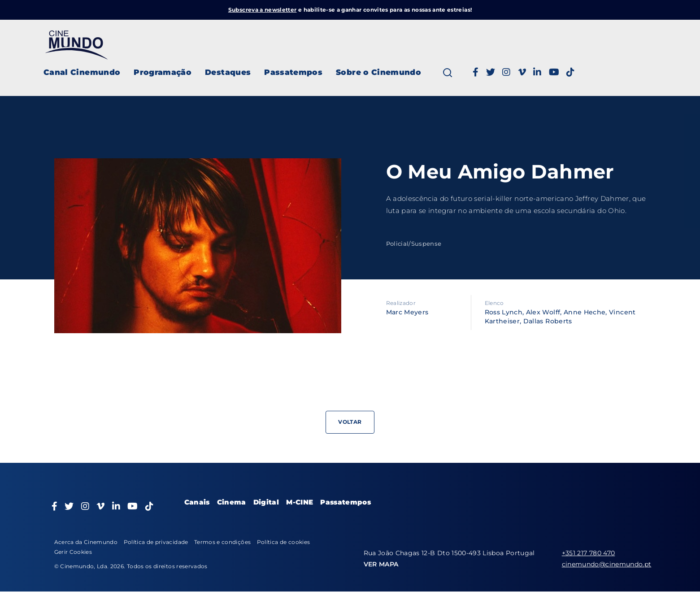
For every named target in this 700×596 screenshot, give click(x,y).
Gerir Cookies (73, 552)
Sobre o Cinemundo (378, 72)
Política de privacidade (156, 542)
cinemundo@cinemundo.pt (607, 564)
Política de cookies (284, 542)
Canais (197, 502)
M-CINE (300, 502)
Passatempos (293, 72)
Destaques (228, 72)
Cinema (232, 502)
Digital (266, 502)
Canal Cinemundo (82, 72)
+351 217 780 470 (589, 553)
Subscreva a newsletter (263, 10)
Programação (163, 72)
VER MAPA (381, 564)
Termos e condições (222, 542)
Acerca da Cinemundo (86, 542)
